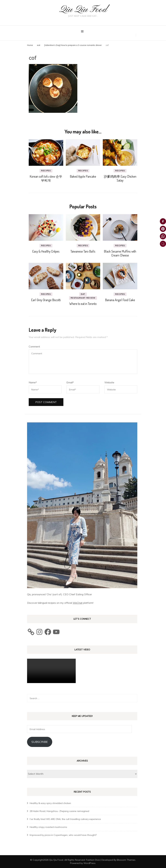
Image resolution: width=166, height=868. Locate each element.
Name (33, 382)
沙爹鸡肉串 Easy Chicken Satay (120, 178)
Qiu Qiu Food (83, 10)
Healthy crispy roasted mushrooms (48, 827)
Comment (34, 346)
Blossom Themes (126, 860)
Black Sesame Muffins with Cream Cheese (120, 253)
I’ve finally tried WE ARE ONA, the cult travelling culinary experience (65, 819)
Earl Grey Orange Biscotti (46, 300)
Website (109, 382)
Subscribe (40, 742)
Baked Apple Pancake (83, 176)
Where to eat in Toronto (83, 304)
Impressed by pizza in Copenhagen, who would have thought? (63, 835)
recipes (46, 170)
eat (39, 45)
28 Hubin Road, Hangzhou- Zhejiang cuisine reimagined (59, 811)
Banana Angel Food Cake (120, 300)
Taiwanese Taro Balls (83, 251)
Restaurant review (83, 298)
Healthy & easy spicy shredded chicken (50, 803)
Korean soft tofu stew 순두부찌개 (46, 178)
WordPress (89, 863)
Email (70, 382)
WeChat (78, 603)
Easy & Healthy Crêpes (46, 251)
